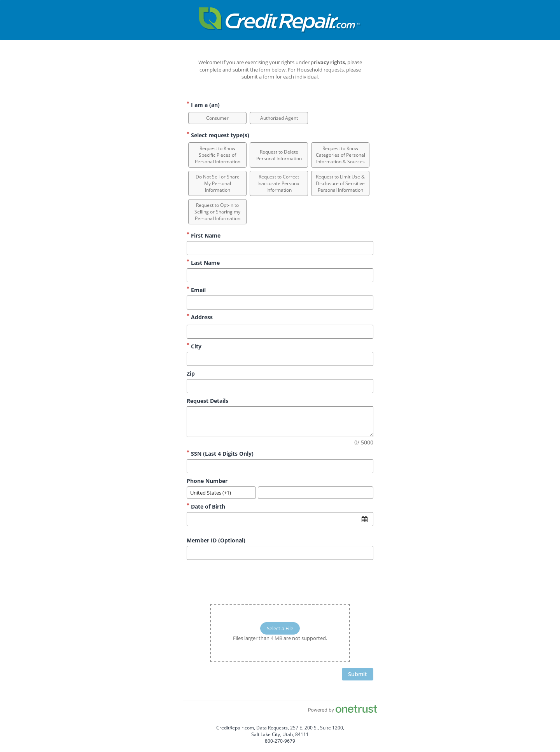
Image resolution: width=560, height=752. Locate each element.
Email (196, 290)
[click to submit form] (358, 674)
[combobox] (221, 493)
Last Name (203, 263)
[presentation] (314, 581)
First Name (204, 235)
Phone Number (207, 481)
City (194, 346)
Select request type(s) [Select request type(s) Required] (218, 135)
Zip (191, 373)
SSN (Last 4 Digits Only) (220, 454)
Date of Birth (206, 506)
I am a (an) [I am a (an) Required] (203, 105)
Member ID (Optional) (216, 540)
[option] (217, 118)
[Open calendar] (364, 519)
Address (200, 317)
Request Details (207, 401)
